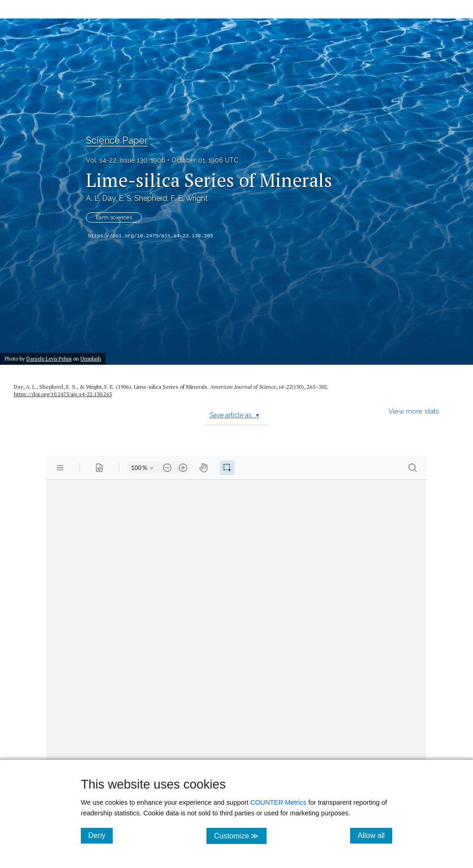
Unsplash (91, 359)
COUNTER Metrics (279, 802)
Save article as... (234, 415)
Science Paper (117, 140)
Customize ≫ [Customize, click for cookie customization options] (240, 835)
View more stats (414, 411)
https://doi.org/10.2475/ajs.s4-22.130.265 (151, 236)
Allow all (375, 835)
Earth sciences (114, 217)
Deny (100, 835)
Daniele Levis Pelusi (49, 359)
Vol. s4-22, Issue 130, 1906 (126, 160)
